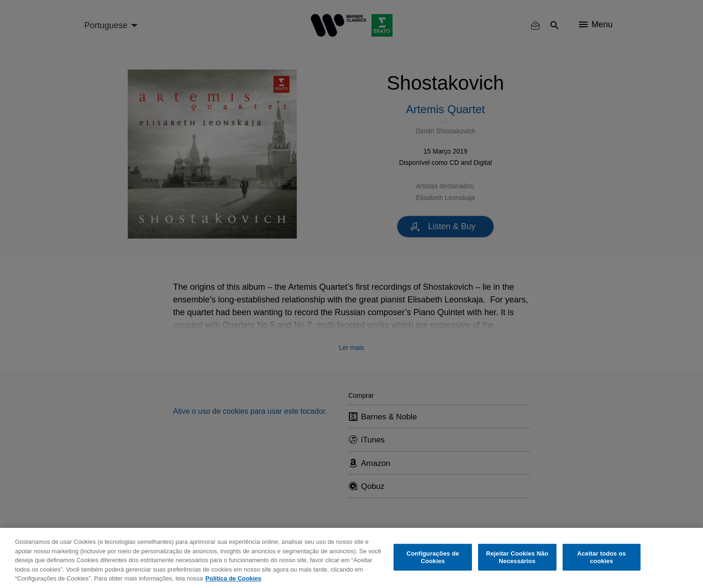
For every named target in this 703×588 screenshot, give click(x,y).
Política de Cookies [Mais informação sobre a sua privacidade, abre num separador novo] (233, 578)
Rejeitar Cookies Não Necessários (517, 557)
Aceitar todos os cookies (602, 557)
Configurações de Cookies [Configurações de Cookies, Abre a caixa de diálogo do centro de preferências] (433, 557)
